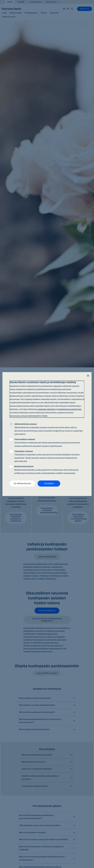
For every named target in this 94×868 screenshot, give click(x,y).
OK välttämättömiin (22, 483)
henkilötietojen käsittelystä (69, 409)
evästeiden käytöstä (46, 409)
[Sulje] (88, 376)
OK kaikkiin (49, 483)
